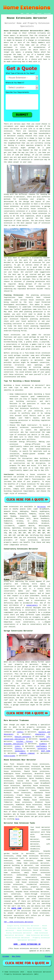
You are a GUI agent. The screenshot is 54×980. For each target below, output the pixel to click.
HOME (22, 13)
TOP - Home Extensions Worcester (19, 922)
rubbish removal (27, 753)
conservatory (32, 605)
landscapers (20, 751)
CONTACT (39, 13)
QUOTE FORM (16, 908)
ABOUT (33, 13)
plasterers (40, 734)
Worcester (42, 507)
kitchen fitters (25, 741)
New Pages (16, 956)
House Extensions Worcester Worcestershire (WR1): (27, 31)
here (17, 819)
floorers (19, 749)
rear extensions (43, 865)
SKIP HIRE (46, 751)
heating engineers (23, 737)
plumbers (43, 744)
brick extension (43, 353)
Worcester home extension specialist (40, 830)
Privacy (48, 956)
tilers (18, 746)
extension (8, 223)
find (12, 764)
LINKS (27, 13)
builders (31, 270)
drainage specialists (14, 744)
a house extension (27, 484)
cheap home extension (27, 863)
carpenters (42, 749)
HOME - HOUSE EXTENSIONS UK (27, 944)
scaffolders (42, 746)
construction (44, 899)
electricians (10, 756)
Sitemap (6, 956)
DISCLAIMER (47, 13)
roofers (20, 732)
